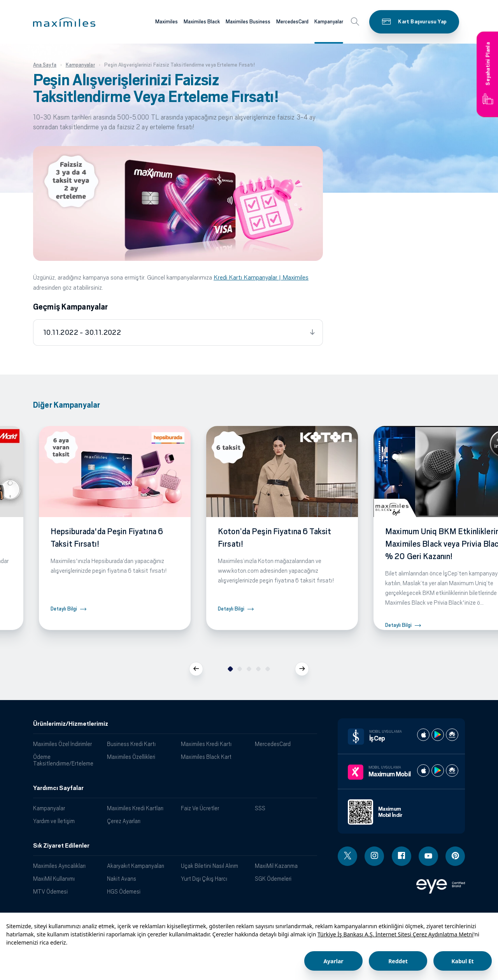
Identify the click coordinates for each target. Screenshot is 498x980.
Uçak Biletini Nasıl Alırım (210, 866)
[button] (64, 22)
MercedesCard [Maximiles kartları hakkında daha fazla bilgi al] (292, 22)
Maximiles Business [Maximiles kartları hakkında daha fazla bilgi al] (248, 22)
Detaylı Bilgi (64, 609)
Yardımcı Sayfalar (58, 788)
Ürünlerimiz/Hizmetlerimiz (71, 724)
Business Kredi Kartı (131, 744)
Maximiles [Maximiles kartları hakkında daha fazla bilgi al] (167, 22)
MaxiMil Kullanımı (54, 879)
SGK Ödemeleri (273, 879)
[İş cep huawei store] (452, 735)
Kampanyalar (49, 808)
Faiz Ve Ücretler (200, 808)
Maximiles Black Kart (206, 757)
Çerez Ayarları (124, 821)
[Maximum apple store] (423, 771)
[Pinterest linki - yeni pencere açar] (455, 856)
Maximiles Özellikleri (131, 757)
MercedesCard (273, 744)
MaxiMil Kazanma (276, 866)
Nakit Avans (122, 879)
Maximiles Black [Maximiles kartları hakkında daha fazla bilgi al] (202, 22)
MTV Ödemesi (50, 891)
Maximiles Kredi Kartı (206, 744)
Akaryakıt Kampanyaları (136, 866)
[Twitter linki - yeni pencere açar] (347, 856)
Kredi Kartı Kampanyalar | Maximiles (261, 277)
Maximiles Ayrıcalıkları (59, 866)
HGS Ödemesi (124, 891)
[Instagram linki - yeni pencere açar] (374, 856)
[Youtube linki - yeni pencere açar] (428, 856)
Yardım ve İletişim (54, 821)
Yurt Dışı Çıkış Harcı (204, 879)
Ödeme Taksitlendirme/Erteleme (63, 760)
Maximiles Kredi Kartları (135, 808)
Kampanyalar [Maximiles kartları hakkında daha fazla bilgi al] (329, 22)
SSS (260, 808)
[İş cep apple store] (423, 735)
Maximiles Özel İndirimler (62, 744)
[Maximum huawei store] (452, 771)
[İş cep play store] (438, 735)
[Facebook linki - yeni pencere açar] (402, 856)
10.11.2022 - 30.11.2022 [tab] (82, 333)
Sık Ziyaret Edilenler (61, 846)
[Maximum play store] (438, 771)
